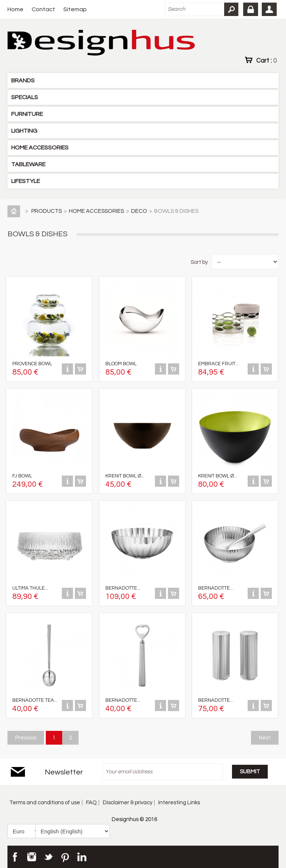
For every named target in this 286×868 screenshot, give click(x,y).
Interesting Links (179, 803)
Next (265, 738)
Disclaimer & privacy (128, 803)
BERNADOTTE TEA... (35, 700)
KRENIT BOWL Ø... (125, 476)
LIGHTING (24, 131)
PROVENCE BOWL (32, 364)
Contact (43, 9)
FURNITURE (27, 114)
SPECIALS (25, 97)
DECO (139, 211)
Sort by (199, 262)
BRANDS (23, 81)
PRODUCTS (47, 211)
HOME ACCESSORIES (40, 148)
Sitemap (75, 9)
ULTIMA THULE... (30, 588)
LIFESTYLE (26, 181)
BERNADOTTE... (123, 588)
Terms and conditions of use (45, 803)
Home (15, 9)
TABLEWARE (28, 164)
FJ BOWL (22, 476)
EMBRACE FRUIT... (218, 364)
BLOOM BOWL (121, 364)
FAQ (91, 803)
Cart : (266, 60)
